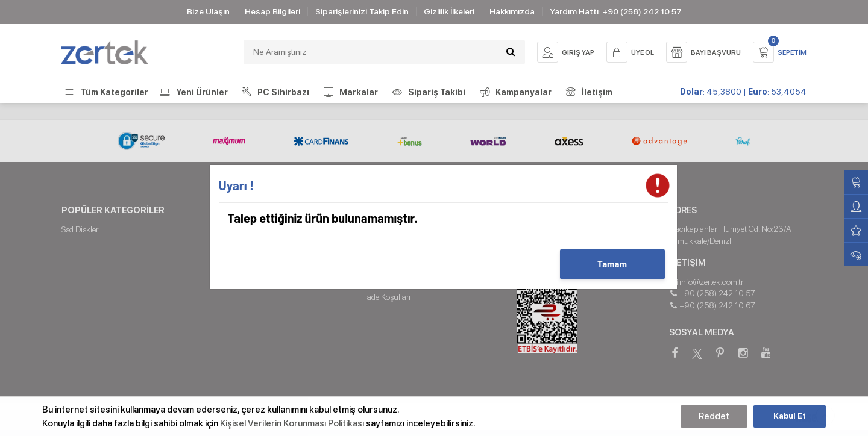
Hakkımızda (512, 11)
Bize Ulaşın (208, 11)
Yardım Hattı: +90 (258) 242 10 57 (616, 11)
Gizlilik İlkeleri (449, 11)
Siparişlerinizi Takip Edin (362, 11)
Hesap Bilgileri (272, 11)
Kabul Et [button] (790, 416)
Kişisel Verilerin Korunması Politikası (292, 423)
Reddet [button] (714, 416)
